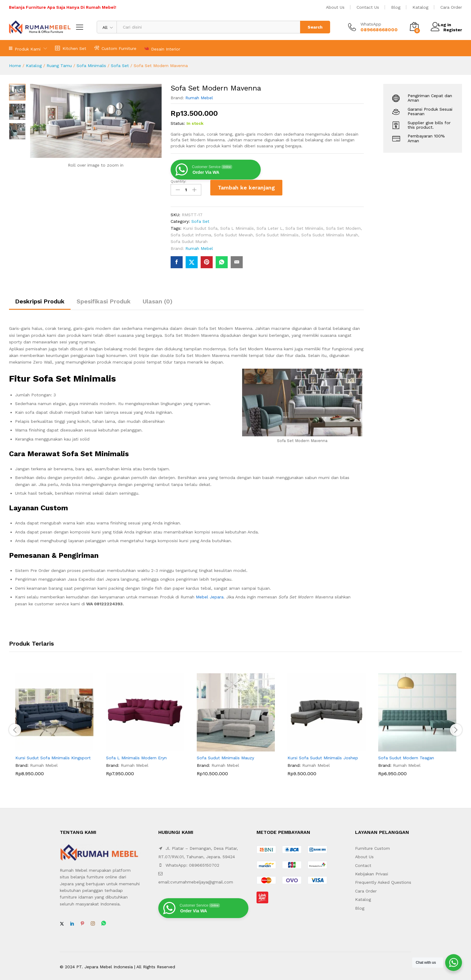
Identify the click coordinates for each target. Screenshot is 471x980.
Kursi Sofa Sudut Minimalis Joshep (323, 756)
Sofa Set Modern (343, 226)
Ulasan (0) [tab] (158, 300)
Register (453, 29)
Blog (396, 7)
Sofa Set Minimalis (304, 226)
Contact (363, 863)
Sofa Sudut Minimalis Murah (330, 233)
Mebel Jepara (210, 595)
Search (315, 27)
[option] (54, 727)
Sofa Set (120, 66)
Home (15, 66)
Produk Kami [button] (25, 48)
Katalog (420, 7)
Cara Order (451, 7)
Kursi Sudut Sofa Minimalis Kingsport (53, 756)
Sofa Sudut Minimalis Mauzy (225, 756)
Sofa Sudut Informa (191, 233)
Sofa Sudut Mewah (233, 233)
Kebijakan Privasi (372, 872)
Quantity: (178, 181)
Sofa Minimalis (91, 66)
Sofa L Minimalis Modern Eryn (136, 756)
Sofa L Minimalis (237, 226)
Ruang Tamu (59, 66)
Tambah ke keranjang (246, 187)
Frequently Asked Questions (383, 880)
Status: (178, 123)
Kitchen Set (71, 48)
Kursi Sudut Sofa (200, 226)
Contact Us (368, 7)
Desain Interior (162, 48)
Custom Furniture (115, 48)
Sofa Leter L (270, 226)
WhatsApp (371, 24)
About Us (335, 7)
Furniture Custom (372, 846)
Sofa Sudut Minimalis (277, 233)
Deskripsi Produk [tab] (40, 300)
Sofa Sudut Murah (189, 240)
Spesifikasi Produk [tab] (104, 300)
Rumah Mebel (199, 98)
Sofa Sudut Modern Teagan (406, 756)
